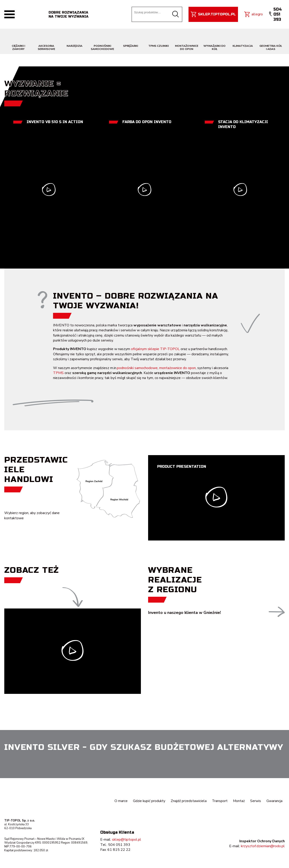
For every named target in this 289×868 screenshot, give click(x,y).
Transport (219, 801)
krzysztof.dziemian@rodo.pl (263, 846)
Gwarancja (274, 801)
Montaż (239, 801)
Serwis (256, 801)
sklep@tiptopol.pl (127, 840)
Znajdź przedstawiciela (188, 801)
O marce (120, 801)
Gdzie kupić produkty (148, 801)
